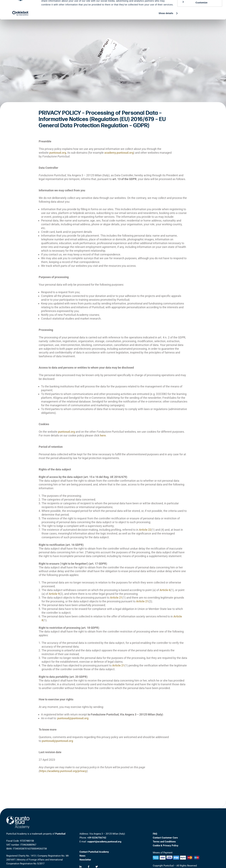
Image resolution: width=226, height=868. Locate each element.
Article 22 (145, 530)
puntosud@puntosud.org (73, 718)
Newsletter (85, 860)
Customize (195, 17)
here (103, 435)
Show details (166, 28)
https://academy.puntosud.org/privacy (63, 771)
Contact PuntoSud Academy (94, 852)
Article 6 (165, 590)
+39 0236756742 (97, 838)
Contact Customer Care (165, 838)
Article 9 (54, 594)
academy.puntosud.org (119, 153)
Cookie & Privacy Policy (166, 846)
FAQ (155, 834)
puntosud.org (58, 153)
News (82, 856)
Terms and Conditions (164, 842)
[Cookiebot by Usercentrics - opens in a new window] (20, 28)
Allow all (200, 8)
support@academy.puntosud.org (104, 842)
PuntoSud (60, 834)
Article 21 (116, 598)
